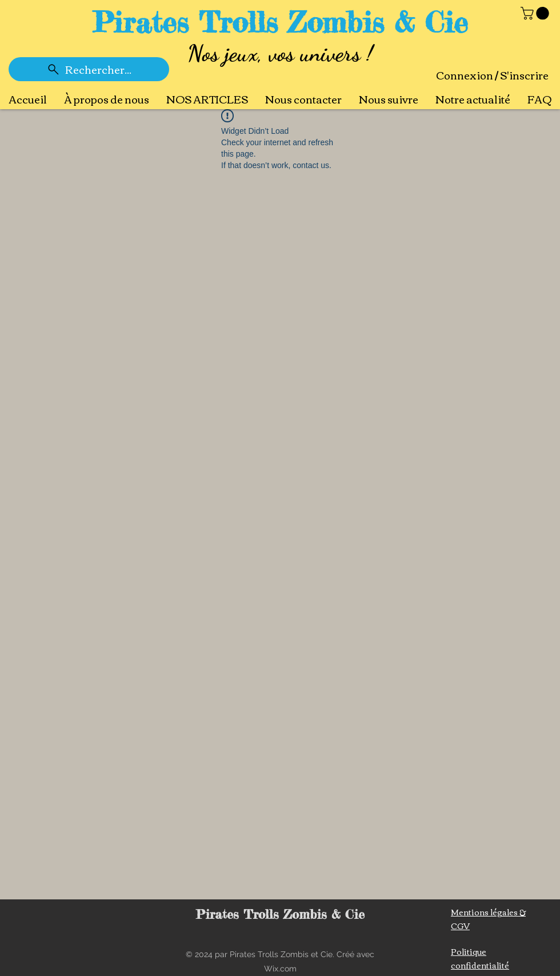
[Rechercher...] (89, 69)
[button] (536, 13)
